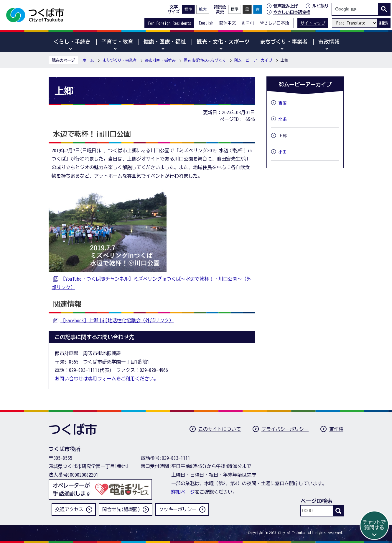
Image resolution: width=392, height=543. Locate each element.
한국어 (248, 23)
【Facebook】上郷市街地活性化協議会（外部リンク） (117, 320)
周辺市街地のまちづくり (205, 60)
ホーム (88, 60)
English (206, 23)
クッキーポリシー (178, 509)
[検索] (357, 9)
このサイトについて (220, 429)
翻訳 (384, 23)
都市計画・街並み (160, 60)
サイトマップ (313, 23)
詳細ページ (183, 492)
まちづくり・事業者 (120, 60)
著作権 (336, 429)
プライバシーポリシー (285, 429)
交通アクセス (69, 509)
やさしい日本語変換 (292, 12)
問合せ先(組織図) (121, 509)
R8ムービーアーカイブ (253, 60)
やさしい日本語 (274, 23)
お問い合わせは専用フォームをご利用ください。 (107, 379)
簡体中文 (228, 23)
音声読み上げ (286, 6)
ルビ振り (320, 6)
